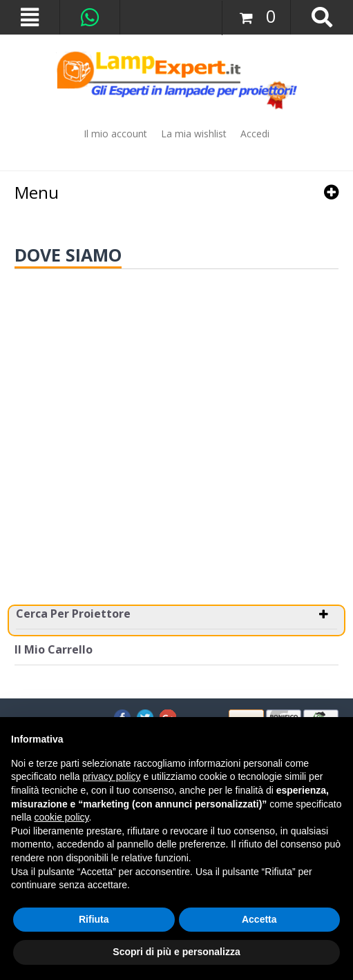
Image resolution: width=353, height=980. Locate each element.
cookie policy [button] (61, 817)
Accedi (255, 134)
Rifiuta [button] (94, 919)
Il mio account (115, 134)
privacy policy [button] (112, 776)
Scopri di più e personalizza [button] (176, 952)
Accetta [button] (259, 919)
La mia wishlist (194, 134)
